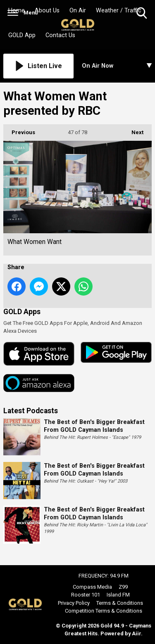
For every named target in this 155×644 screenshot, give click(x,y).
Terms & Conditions (120, 603)
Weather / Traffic (119, 11)
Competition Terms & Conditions (104, 611)
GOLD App (22, 35)
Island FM (118, 595)
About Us (47, 11)
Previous (19, 130)
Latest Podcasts (31, 411)
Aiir (136, 633)
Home (17, 11)
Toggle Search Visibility (142, 13)
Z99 (123, 587)
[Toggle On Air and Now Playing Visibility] (117, 66)
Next (133, 130)
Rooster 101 (86, 595)
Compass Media (92, 587)
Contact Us (60, 35)
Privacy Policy (74, 603)
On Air (78, 11)
